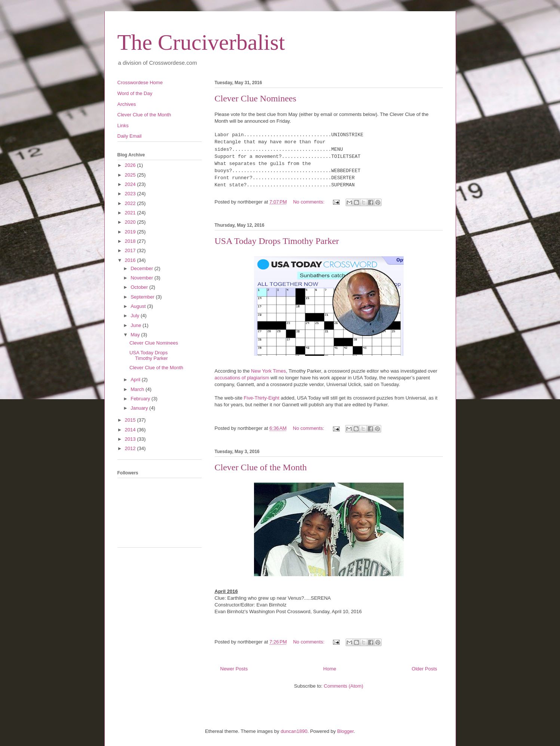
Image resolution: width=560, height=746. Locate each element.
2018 (131, 241)
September (143, 297)
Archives (127, 104)
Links (123, 126)
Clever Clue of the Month (261, 467)
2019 (131, 232)
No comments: (309, 202)
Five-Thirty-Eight (262, 398)
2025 (131, 175)
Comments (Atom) (344, 686)
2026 (131, 165)
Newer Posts (234, 669)
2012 (131, 448)
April (136, 380)
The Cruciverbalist (201, 42)
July (136, 316)
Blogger (345, 731)
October (140, 287)
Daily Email (130, 136)
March (138, 389)
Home (330, 669)
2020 (131, 222)
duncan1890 (294, 731)
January (140, 408)
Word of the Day (135, 93)
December (143, 268)
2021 (131, 213)
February (141, 399)
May (136, 335)
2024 (131, 184)
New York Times (268, 371)
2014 (131, 430)
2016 (131, 260)
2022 (131, 203)
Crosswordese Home (140, 82)
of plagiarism (255, 378)
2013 (131, 439)
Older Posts (425, 669)
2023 (131, 194)
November (143, 278)
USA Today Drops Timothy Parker (277, 241)
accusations (228, 378)
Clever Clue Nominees (256, 98)
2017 (131, 250)
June (137, 325)
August (139, 306)
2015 (131, 420)
